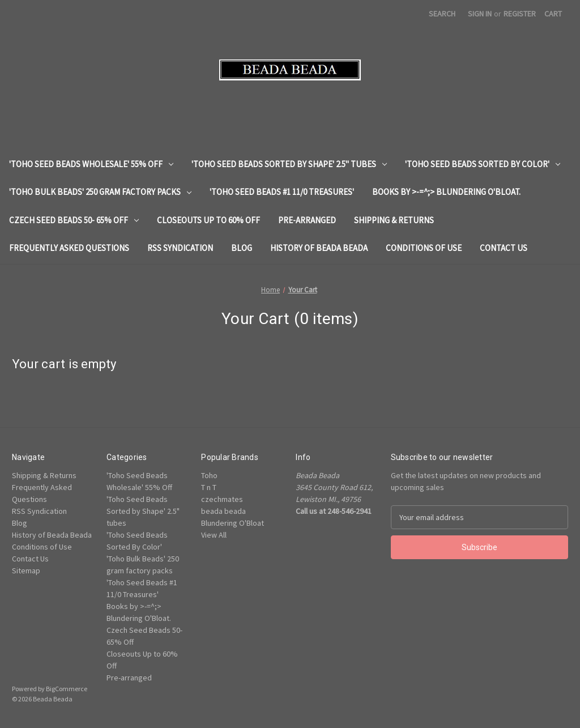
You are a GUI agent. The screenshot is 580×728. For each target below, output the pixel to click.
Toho (209, 475)
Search (442, 14)
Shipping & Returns (394, 220)
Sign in (480, 14)
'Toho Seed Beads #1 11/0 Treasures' (282, 192)
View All (214, 535)
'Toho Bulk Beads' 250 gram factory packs (100, 192)
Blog (242, 248)
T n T (209, 487)
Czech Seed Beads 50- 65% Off (74, 220)
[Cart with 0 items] (553, 14)
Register (520, 14)
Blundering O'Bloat (233, 523)
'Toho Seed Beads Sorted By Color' (483, 164)
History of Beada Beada (319, 248)
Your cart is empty (64, 364)
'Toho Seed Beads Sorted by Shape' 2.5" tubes (289, 164)
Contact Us (504, 248)
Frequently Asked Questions (69, 248)
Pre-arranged (307, 220)
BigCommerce (67, 689)
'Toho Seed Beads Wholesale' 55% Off (91, 164)
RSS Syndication (180, 248)
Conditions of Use (424, 248)
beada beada (223, 511)
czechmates (222, 499)
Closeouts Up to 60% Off (208, 220)
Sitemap (26, 571)
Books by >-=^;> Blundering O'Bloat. (446, 192)
